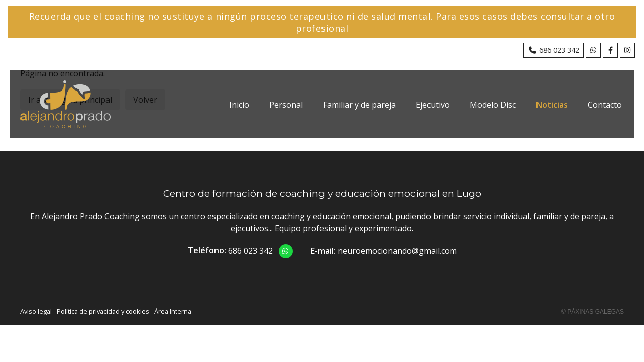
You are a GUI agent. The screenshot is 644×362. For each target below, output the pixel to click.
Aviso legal (36, 311)
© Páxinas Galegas (593, 312)
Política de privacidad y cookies (103, 311)
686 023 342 (250, 251)
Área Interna (173, 311)
